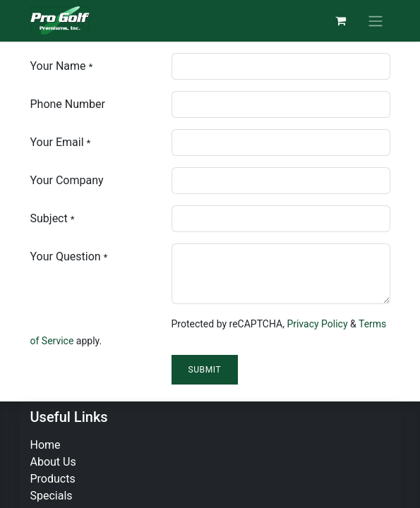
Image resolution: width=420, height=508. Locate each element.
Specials (52, 496)
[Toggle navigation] (376, 21)
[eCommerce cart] (341, 20)
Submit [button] (205, 370)
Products (53, 479)
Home (46, 445)
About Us (53, 462)
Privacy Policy (317, 324)
